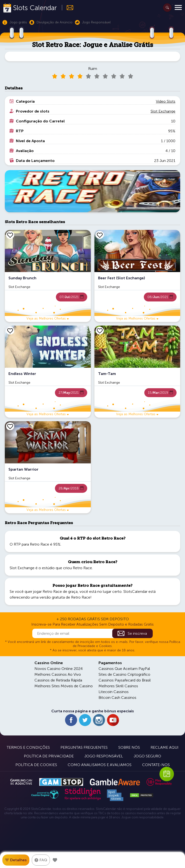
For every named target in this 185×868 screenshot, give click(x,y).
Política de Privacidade (49, 756)
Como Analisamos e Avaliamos (100, 765)
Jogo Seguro (147, 756)
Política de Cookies (36, 765)
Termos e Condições (28, 747)
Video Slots (166, 101)
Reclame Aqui (165, 747)
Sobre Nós (129, 747)
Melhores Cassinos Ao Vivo (58, 674)
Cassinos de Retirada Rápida (58, 680)
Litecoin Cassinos (114, 692)
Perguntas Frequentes (84, 747)
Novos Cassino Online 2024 (59, 669)
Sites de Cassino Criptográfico (124, 674)
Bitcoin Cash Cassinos (117, 698)
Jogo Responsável (104, 756)
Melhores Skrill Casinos (118, 686)
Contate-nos (156, 765)
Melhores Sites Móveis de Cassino (64, 686)
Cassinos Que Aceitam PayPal (124, 669)
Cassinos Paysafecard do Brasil (125, 680)
